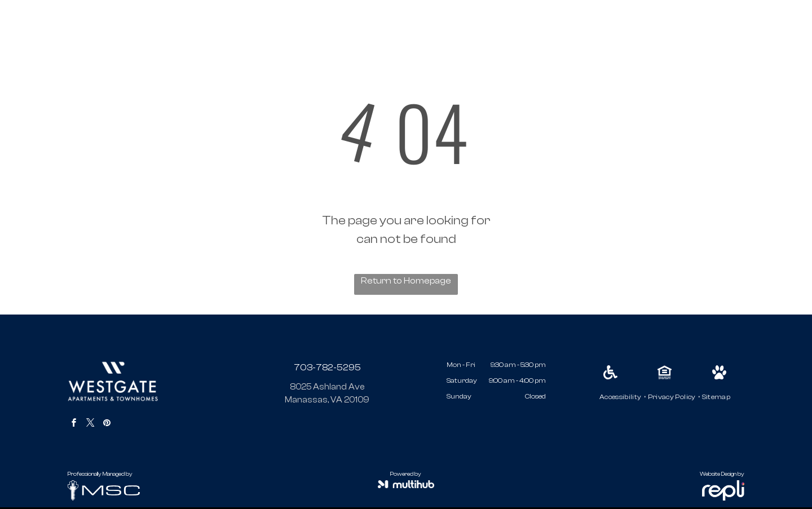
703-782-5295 (327, 368)
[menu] (787, 29)
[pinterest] (107, 424)
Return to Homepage (406, 281)
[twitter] (90, 424)
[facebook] (74, 424)
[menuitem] (621, 397)
